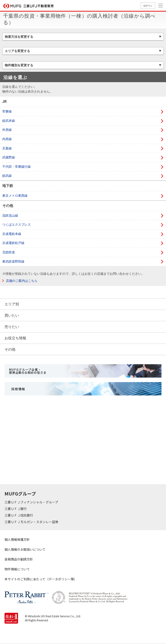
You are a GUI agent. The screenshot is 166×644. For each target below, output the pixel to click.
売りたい (12, 327)
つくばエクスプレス (16, 225)
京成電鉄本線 (12, 234)
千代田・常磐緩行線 (16, 167)
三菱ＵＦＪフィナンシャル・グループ (32, 502)
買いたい (12, 315)
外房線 (7, 130)
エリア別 (12, 304)
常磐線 (7, 111)
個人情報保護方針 (17, 539)
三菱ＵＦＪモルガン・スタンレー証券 (32, 522)
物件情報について (17, 569)
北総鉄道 (9, 252)
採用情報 (18, 389)
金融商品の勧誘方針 (19, 559)
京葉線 (7, 148)
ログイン (148, 6)
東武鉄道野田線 (13, 261)
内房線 (7, 139)
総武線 (7, 176)
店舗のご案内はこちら (22, 281)
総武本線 (9, 121)
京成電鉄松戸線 (13, 243)
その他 (10, 349)
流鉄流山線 (10, 215)
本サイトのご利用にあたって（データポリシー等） (41, 579)
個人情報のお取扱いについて (25, 549)
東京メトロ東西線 (15, 196)
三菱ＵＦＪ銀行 (16, 509)
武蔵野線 (9, 157)
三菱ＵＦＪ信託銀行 (19, 515)
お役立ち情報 (15, 338)
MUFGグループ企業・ (28, 371)
